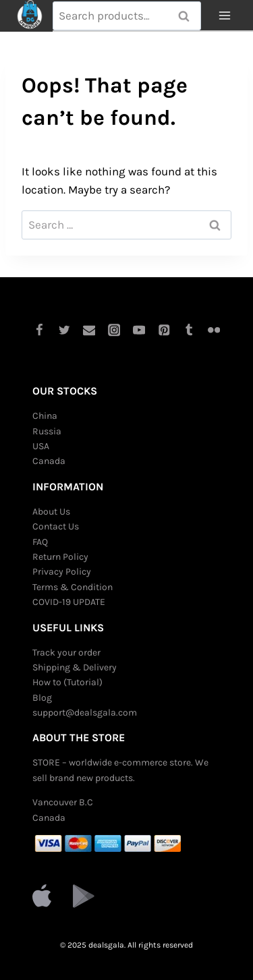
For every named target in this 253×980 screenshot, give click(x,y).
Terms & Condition (73, 587)
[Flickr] (214, 330)
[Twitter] (64, 330)
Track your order (66, 653)
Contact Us (56, 526)
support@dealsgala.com (85, 713)
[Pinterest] (164, 330)
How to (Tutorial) (67, 682)
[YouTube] (139, 330)
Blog (42, 698)
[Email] (89, 330)
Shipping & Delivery (75, 667)
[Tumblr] (189, 330)
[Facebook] (39, 330)
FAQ (40, 542)
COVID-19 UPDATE (69, 602)
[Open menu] (224, 16)
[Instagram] (114, 330)
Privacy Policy (62, 572)
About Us (51, 512)
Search (188, 16)
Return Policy (60, 557)
